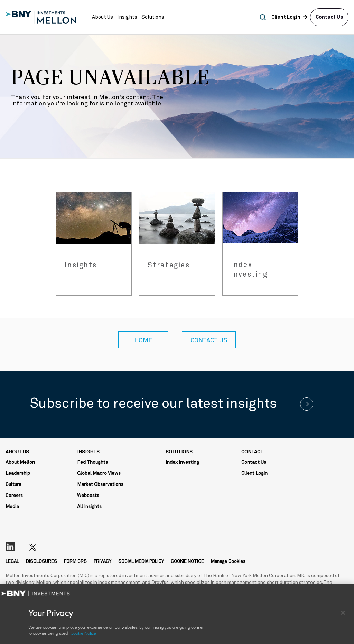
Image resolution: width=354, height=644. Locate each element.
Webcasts (88, 496)
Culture (13, 484)
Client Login (254, 473)
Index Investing (182, 462)
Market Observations (100, 484)
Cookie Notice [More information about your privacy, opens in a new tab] (83, 634)
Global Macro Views (99, 473)
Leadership (18, 473)
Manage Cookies (228, 562)
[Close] (343, 613)
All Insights (89, 507)
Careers (14, 496)
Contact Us (329, 17)
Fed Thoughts (92, 462)
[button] (103, 17)
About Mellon (20, 462)
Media (12, 507)
